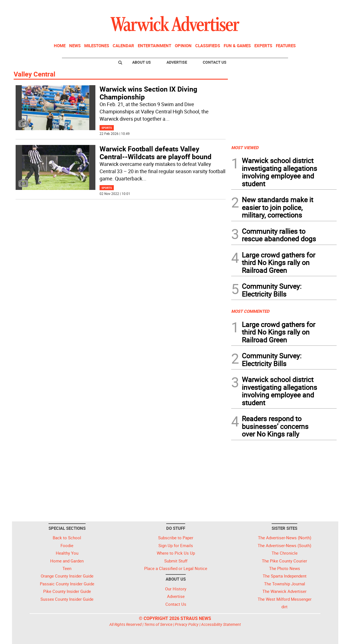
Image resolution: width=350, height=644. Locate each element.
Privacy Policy (187, 624)
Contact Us (215, 62)
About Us (142, 62)
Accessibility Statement (221, 624)
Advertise (177, 62)
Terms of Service (158, 624)
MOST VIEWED (245, 147)
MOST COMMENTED (250, 311)
